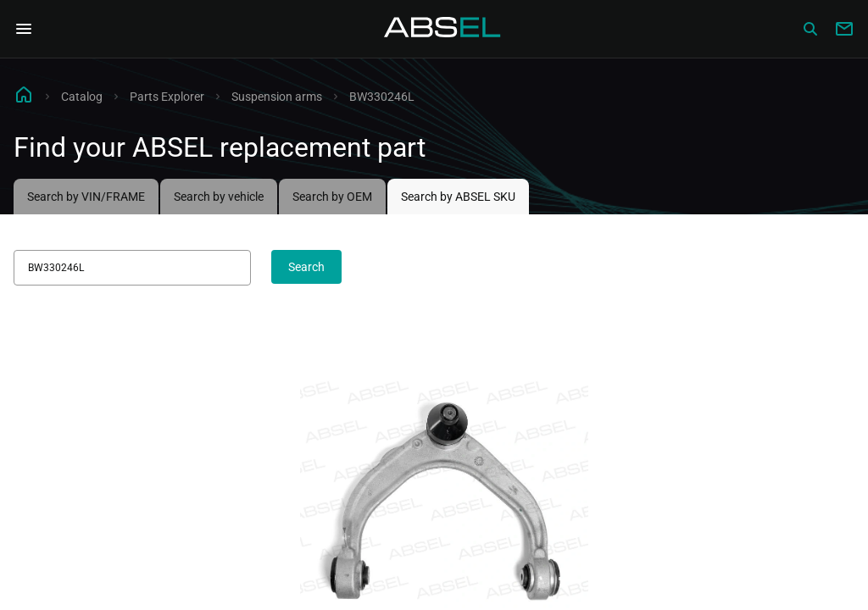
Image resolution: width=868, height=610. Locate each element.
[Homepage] (442, 29)
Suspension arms (277, 97)
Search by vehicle (219, 197)
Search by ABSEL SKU (458, 197)
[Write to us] (844, 29)
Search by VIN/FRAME (86, 197)
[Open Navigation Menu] (24, 29)
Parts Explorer (167, 97)
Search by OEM (332, 197)
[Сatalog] (810, 29)
